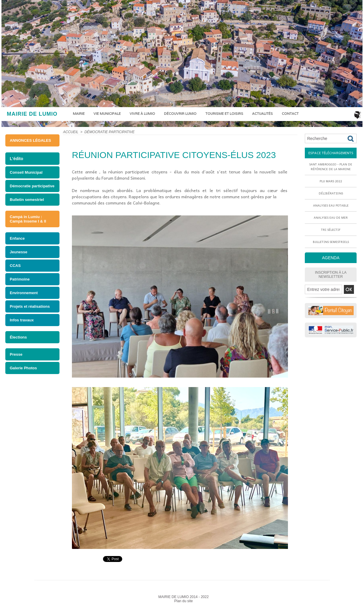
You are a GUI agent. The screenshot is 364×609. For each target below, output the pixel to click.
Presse (16, 354)
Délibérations (331, 193)
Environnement (24, 293)
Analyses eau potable (331, 205)
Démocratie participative (32, 186)
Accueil (71, 132)
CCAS (15, 266)
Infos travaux (22, 320)
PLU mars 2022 (331, 181)
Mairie (79, 114)
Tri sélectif (331, 230)
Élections (18, 337)
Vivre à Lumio (142, 114)
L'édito (16, 159)
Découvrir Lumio (180, 114)
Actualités (262, 114)
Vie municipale (107, 114)
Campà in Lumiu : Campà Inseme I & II (28, 219)
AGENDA (331, 258)
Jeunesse (18, 252)
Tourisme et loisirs (224, 114)
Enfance (17, 238)
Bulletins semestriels (331, 242)
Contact (290, 114)
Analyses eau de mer (331, 217)
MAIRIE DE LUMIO (32, 114)
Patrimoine (20, 279)
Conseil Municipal (26, 172)
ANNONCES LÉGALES (30, 140)
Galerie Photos (23, 368)
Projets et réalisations (30, 306)
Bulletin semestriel (27, 200)
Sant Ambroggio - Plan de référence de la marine (331, 167)
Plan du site (184, 601)
